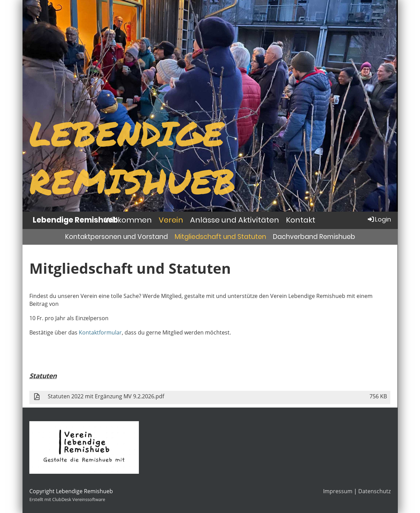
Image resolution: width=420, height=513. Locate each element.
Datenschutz (374, 491)
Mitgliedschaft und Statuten (220, 237)
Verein (171, 220)
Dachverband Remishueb (314, 237)
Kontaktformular (100, 332)
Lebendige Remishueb (75, 220)
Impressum (338, 491)
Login (379, 219)
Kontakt (301, 220)
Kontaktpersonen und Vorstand (117, 237)
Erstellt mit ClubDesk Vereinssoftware (67, 499)
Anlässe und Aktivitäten (235, 220)
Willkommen (128, 220)
